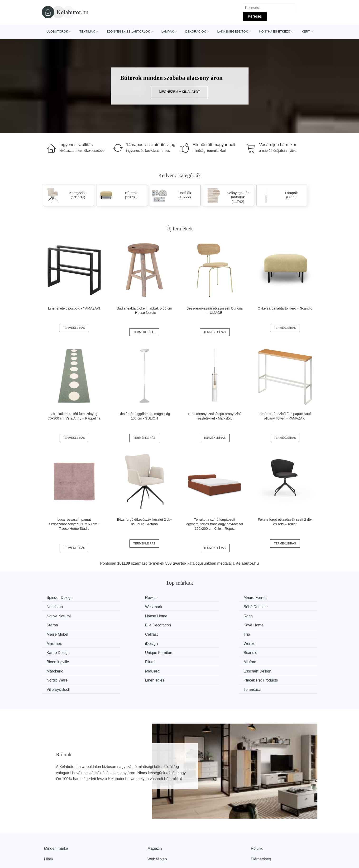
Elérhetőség (261, 829)
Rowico (124, 598)
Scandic (55, 642)
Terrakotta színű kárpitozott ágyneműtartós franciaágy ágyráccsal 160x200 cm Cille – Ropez (215, 524)
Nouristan (268, 598)
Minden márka (56, 819)
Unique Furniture (274, 633)
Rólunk (257, 819)
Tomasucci (269, 660)
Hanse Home (271, 607)
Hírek (49, 829)
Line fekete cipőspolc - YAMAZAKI (74, 308)
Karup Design (201, 633)
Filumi (194, 642)
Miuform (267, 642)
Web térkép (157, 829)
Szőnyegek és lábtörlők (128, 31)
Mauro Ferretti (201, 598)
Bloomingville (129, 642)
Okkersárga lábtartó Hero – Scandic (285, 308)
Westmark (56, 607)
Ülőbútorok (57, 31)
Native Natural (201, 607)
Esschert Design (203, 651)
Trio (192, 624)
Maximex (268, 624)
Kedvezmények (57, 840)
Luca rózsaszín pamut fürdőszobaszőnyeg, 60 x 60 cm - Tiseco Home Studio (74, 524)
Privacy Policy (159, 840)
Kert (306, 31)
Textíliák (87, 31)
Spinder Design (61, 598)
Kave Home (270, 615)
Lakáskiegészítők (232, 31)
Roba (52, 615)
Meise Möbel (59, 624)
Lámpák (168, 31)
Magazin (155, 819)
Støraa (124, 615)
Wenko (124, 633)
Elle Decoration (202, 615)
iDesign (54, 633)
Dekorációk (196, 31)
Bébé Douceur (130, 607)
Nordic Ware (270, 651)
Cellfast (125, 624)
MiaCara (125, 651)
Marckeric (56, 651)
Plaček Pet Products (135, 660)
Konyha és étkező (275, 31)
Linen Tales (57, 660)
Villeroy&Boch (201, 660)
